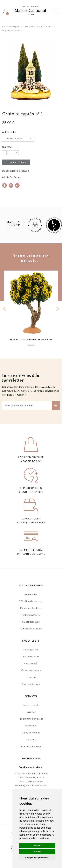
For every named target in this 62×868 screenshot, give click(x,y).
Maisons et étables (31, 629)
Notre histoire (31, 650)
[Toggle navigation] (56, 11)
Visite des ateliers (31, 670)
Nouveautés (31, 594)
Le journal (31, 677)
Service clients (31, 705)
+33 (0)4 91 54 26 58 (33, 523)
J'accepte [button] (37, 846)
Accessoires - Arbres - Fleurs (37, 26)
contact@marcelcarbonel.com (31, 785)
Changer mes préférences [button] (37, 858)
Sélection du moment (31, 601)
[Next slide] (57, 309)
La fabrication (31, 656)
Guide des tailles (12, 177)
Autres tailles (9, 132)
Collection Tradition (31, 608)
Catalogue (31, 726)
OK (56, 406)
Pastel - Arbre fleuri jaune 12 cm (31, 339)
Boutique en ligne (11, 26)
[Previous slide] (5, 309)
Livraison (31, 712)
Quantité (7, 147)
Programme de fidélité (31, 719)
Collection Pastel (31, 615)
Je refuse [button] (37, 852)
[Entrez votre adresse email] (27, 406)
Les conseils (31, 663)
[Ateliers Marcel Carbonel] (30, 10)
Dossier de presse (31, 746)
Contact (31, 739)
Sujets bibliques (31, 622)
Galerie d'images (31, 684)
